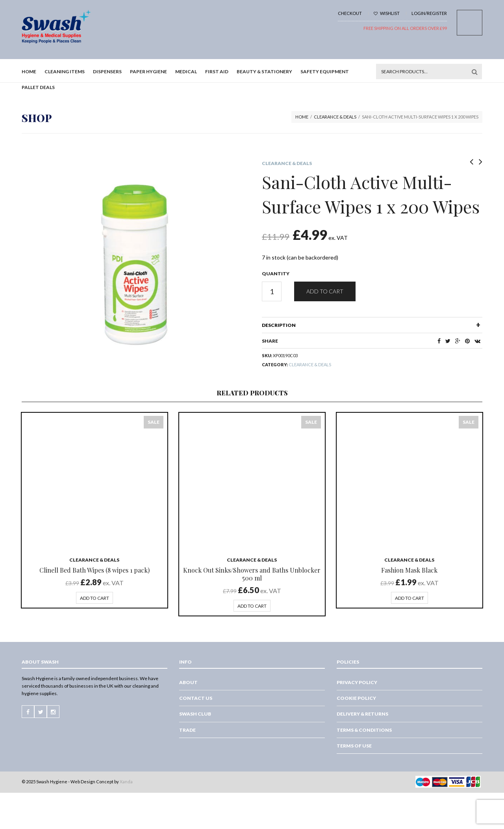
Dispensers (107, 71)
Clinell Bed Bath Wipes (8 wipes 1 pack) (94, 570)
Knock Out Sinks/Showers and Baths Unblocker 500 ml (252, 574)
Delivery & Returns (362, 714)
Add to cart (325, 291)
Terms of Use (354, 746)
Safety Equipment (325, 71)
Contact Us (196, 698)
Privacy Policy (357, 682)
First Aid (217, 71)
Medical (186, 71)
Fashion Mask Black (409, 570)
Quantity (276, 274)
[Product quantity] (272, 291)
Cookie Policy (356, 698)
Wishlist (387, 13)
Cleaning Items (65, 71)
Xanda (126, 782)
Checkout (350, 13)
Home (29, 71)
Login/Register (429, 13)
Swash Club (195, 714)
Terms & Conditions (364, 730)
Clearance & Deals (335, 117)
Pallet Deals (38, 87)
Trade (187, 730)
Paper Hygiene (148, 71)
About (188, 682)
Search (474, 72)
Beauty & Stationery (264, 71)
